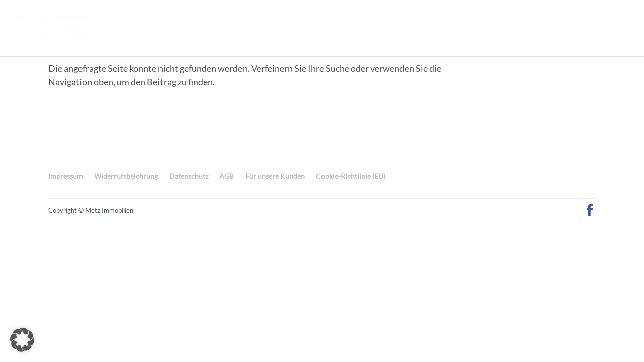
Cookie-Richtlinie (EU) (351, 176)
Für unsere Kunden (275, 176)
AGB (227, 176)
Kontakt (509, 28)
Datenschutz (189, 176)
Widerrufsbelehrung (126, 176)
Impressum (66, 176)
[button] (22, 340)
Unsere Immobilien (252, 28)
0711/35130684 (584, 28)
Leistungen (441, 28)
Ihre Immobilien (355, 28)
